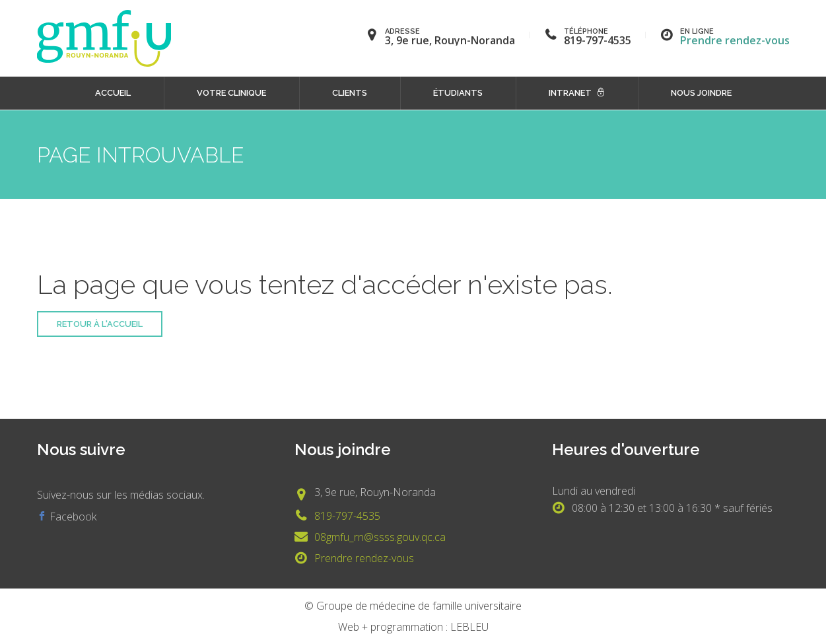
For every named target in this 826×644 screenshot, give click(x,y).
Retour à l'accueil (100, 324)
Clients (350, 93)
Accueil (113, 93)
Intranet (570, 93)
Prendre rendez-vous (735, 40)
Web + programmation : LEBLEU (413, 627)
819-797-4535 (347, 516)
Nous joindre (701, 93)
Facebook (72, 517)
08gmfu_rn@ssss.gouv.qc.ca (380, 537)
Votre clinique (231, 93)
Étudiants (458, 93)
